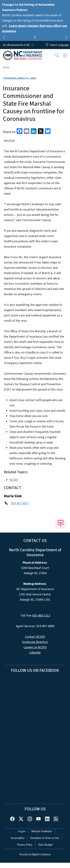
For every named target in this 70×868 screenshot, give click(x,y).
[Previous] (4, 38)
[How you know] (32, 45)
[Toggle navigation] (65, 55)
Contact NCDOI (35, 637)
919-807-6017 (20, 503)
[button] (54, 55)
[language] (60, 45)
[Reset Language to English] (47, 45)
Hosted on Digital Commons (35, 854)
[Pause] (35, 38)
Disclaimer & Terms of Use (45, 838)
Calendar (35, 653)
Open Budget (46, 845)
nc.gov (22, 831)
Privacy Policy (25, 845)
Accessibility (18, 838)
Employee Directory (35, 642)
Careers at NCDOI (35, 647)
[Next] (66, 38)
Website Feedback (42, 831)
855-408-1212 (41, 616)
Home (6, 67)
